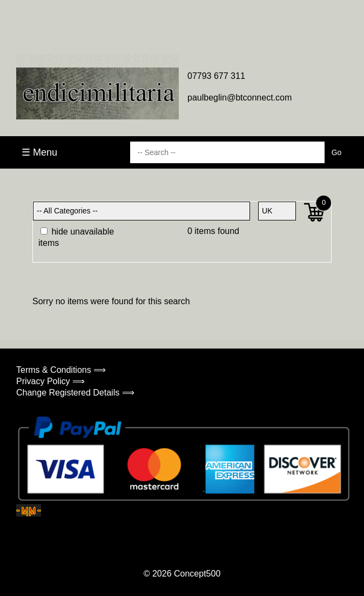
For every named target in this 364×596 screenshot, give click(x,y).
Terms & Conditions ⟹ (61, 370)
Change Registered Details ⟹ (75, 393)
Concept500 (197, 574)
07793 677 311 (216, 76)
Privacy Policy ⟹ (50, 381)
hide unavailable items (76, 237)
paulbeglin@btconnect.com (240, 98)
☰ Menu (39, 152)
